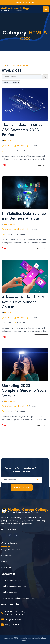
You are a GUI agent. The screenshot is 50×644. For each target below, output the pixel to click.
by (3, 141)
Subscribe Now (22, 488)
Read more (41, 165)
